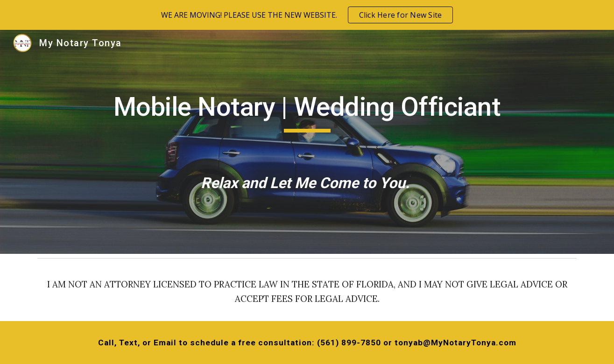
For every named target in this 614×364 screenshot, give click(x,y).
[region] (307, 15)
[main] (307, 142)
